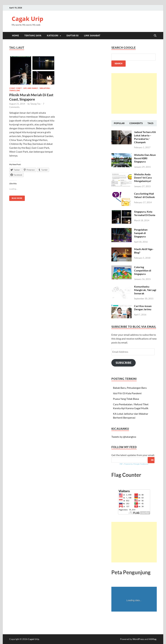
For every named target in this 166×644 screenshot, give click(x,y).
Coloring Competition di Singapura (143, 270)
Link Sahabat (92, 36)
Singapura (45, 88)
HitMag (152, 639)
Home (15, 36)
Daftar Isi (72, 36)
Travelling (15, 90)
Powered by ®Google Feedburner (136, 464)
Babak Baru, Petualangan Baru (130, 388)
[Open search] (155, 36)
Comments (136, 123)
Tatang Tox (35, 104)
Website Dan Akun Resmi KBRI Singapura (145, 158)
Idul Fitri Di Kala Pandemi (127, 393)
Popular (119, 123)
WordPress (138, 639)
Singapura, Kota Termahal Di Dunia (145, 213)
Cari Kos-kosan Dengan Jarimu (143, 308)
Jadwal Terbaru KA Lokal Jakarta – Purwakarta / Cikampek (145, 137)
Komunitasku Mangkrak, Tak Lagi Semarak (145, 290)
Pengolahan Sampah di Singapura (141, 233)
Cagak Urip (27, 19)
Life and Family (31, 88)
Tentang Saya (33, 36)
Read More (16, 197)
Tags (150, 123)
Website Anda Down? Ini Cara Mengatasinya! (143, 178)
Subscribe (124, 363)
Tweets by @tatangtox (124, 437)
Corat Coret (15, 88)
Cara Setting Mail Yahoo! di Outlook (144, 195)
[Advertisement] (134, 93)
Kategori (53, 36)
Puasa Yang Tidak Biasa (126, 399)
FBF (121, 464)
